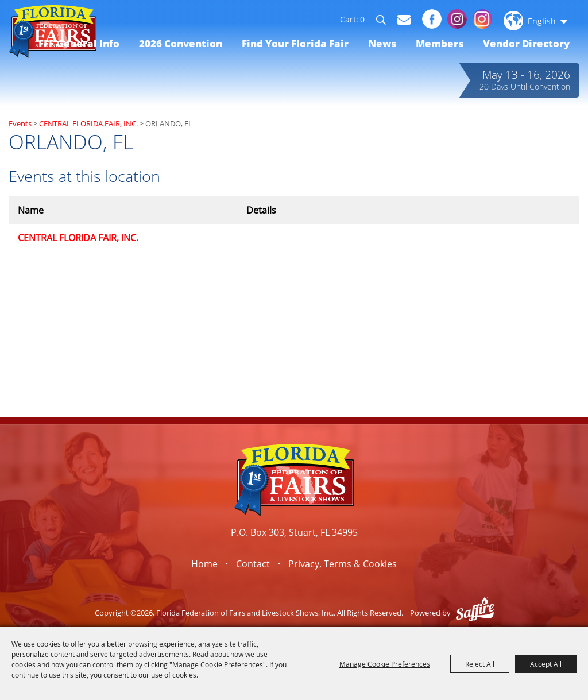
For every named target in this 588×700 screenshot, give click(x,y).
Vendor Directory (526, 43)
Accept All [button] (546, 664)
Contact (253, 564)
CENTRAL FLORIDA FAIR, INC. (88, 123)
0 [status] (362, 20)
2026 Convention (181, 43)
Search (386, 22)
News (382, 43)
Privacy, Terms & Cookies (343, 564)
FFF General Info (79, 43)
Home (204, 564)
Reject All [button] (480, 664)
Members (440, 43)
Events (20, 123)
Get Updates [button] (404, 20)
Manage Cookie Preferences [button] (385, 664)
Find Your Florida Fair (295, 43)
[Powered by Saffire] (475, 613)
